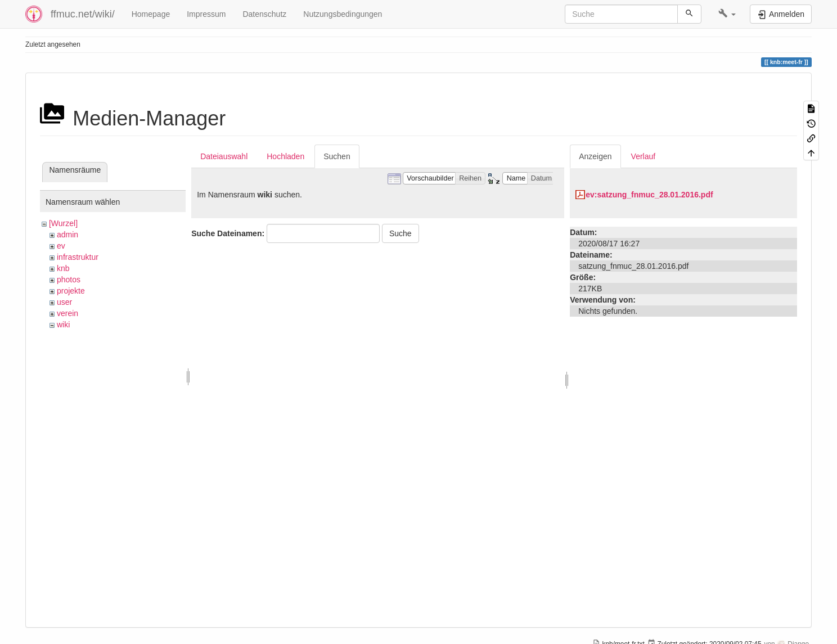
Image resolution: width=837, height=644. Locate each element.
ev (61, 246)
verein (67, 313)
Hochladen (285, 156)
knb (63, 268)
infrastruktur (78, 257)
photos (69, 280)
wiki (63, 325)
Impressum (206, 14)
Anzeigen (595, 156)
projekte (71, 291)
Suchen (337, 156)
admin (67, 235)
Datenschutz (264, 14)
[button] (727, 14)
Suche (400, 233)
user (64, 302)
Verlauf (643, 156)
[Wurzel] (63, 223)
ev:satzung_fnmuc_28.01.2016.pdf (649, 195)
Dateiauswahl (224, 156)
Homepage (151, 14)
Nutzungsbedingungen (343, 14)
